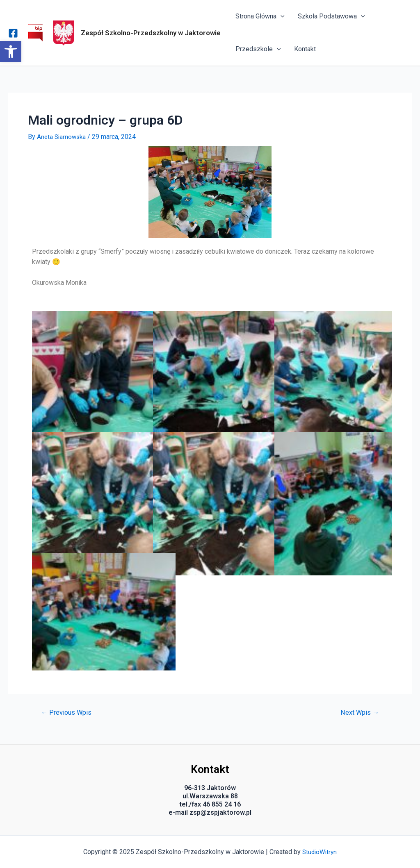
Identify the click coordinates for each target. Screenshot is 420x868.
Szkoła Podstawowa (331, 16)
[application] (281, 16)
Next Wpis (359, 712)
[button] (11, 52)
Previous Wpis (67, 712)
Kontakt (305, 49)
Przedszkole (258, 49)
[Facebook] (13, 33)
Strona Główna (260, 16)
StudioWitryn (320, 852)
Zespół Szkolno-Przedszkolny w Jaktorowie (151, 33)
